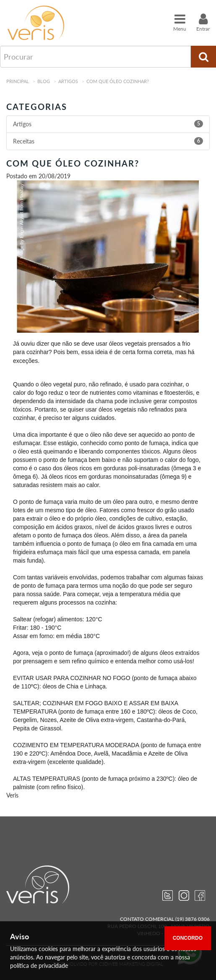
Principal (18, 81)
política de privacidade (39, 966)
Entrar (203, 22)
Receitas (24, 141)
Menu (180, 22)
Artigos (68, 81)
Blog (44, 81)
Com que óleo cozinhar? (118, 81)
